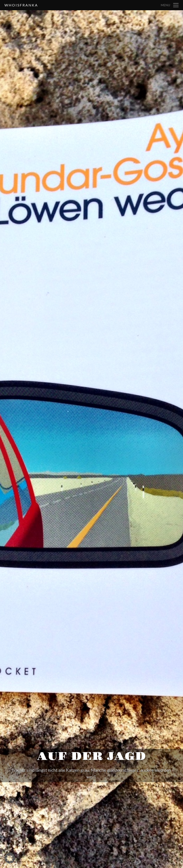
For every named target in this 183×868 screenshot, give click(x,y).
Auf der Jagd (92, 756)
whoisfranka (21, 5)
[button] (10, 858)
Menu (165, 5)
